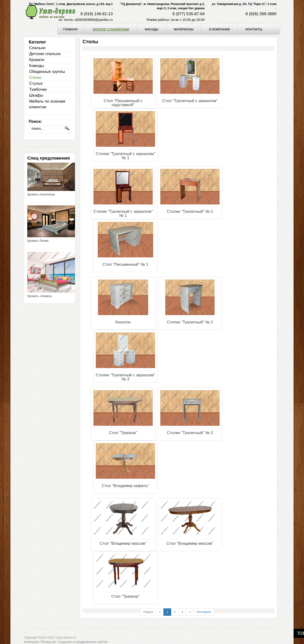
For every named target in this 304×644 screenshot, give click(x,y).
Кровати (37, 60)
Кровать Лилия (38, 241)
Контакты (254, 29)
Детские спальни (45, 54)
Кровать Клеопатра (41, 194)
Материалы (184, 29)
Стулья (36, 83)
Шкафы (36, 95)
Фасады (152, 29)
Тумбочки (38, 89)
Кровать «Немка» (40, 296)
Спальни (37, 48)
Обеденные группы (47, 72)
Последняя (204, 612)
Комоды (37, 66)
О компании (219, 29)
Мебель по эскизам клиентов (47, 104)
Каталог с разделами (111, 29)
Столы (35, 78)
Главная (70, 29)
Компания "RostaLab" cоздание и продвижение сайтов (66, 642)
